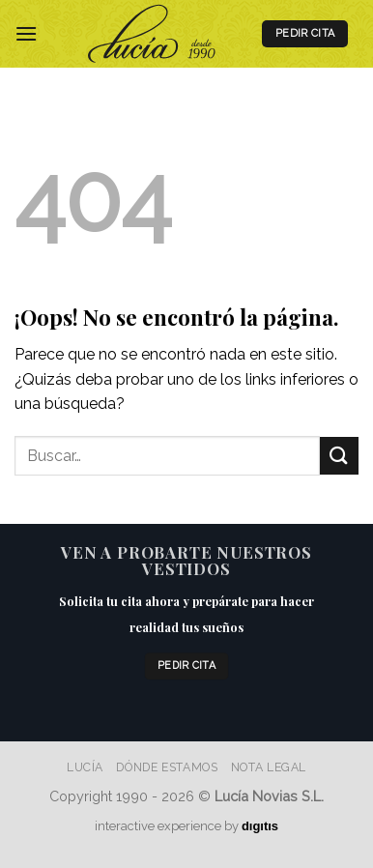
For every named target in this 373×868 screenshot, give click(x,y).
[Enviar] (339, 456)
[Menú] (26, 33)
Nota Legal (269, 767)
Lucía (85, 767)
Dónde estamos (167, 767)
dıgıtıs (260, 826)
